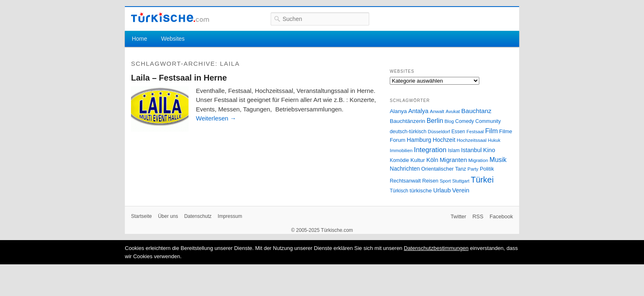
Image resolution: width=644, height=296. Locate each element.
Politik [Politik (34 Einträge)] (487, 169)
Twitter (458, 216)
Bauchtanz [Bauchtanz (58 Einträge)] (476, 111)
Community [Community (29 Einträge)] (488, 121)
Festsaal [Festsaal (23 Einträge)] (475, 132)
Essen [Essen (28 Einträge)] (458, 132)
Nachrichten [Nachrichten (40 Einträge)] (405, 169)
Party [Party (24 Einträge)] (473, 169)
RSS (478, 216)
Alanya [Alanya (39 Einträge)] (398, 111)
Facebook (501, 216)
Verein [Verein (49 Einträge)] (461, 190)
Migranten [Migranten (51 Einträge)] (453, 160)
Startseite (141, 216)
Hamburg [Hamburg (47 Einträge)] (419, 140)
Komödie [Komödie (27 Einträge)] (399, 160)
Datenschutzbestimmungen (436, 248)
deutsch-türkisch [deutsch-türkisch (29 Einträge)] (408, 132)
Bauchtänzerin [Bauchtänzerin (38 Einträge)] (407, 121)
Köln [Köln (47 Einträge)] (432, 160)
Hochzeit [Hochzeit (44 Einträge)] (444, 140)
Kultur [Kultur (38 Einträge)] (417, 160)
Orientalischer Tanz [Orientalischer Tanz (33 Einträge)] (444, 169)
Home (139, 39)
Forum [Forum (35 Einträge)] (398, 140)
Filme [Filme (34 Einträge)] (506, 131)
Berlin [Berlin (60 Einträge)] (435, 121)
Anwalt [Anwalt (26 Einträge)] (437, 111)
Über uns (168, 216)
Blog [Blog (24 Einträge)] (449, 121)
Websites (173, 39)
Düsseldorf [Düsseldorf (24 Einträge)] (439, 132)
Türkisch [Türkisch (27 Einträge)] (399, 191)
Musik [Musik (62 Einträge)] (498, 160)
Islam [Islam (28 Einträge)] (454, 150)
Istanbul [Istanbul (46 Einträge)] (471, 150)
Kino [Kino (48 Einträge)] (489, 150)
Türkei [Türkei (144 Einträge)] (482, 180)
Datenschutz (198, 216)
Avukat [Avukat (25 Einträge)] (453, 111)
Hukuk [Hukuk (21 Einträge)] (494, 140)
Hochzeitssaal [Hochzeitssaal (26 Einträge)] (472, 140)
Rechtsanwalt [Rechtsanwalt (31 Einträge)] (405, 181)
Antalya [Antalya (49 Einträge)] (418, 111)
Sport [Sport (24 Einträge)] (445, 181)
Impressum (230, 216)
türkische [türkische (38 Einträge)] (421, 191)
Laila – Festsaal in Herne (179, 78)
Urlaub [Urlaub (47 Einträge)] (442, 190)
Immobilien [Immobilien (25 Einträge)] (401, 150)
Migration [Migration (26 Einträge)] (478, 160)
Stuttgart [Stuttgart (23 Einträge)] (461, 181)
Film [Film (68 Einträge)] (491, 131)
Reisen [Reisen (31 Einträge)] (430, 181)
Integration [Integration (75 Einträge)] (430, 150)
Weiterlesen (216, 118)
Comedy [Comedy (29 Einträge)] (465, 121)
